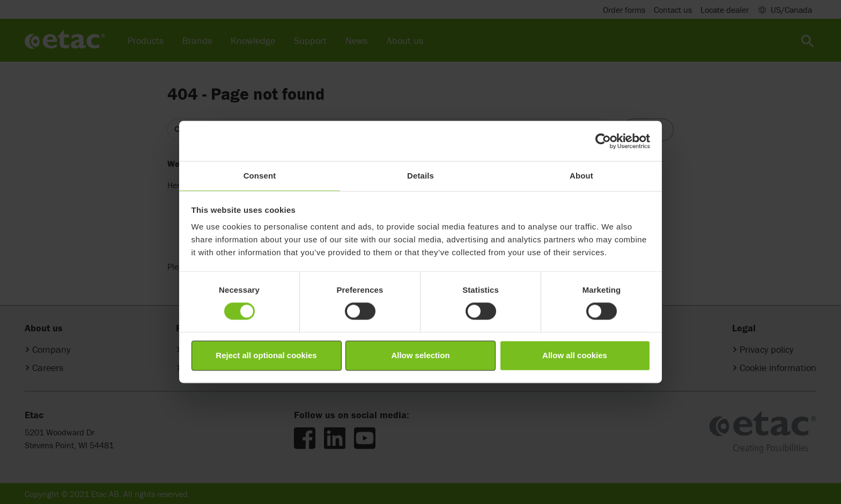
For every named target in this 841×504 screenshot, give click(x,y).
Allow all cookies (575, 355)
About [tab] (581, 176)
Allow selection (420, 355)
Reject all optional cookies (266, 355)
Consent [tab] (260, 176)
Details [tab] (420, 176)
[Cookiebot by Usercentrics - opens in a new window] (603, 141)
